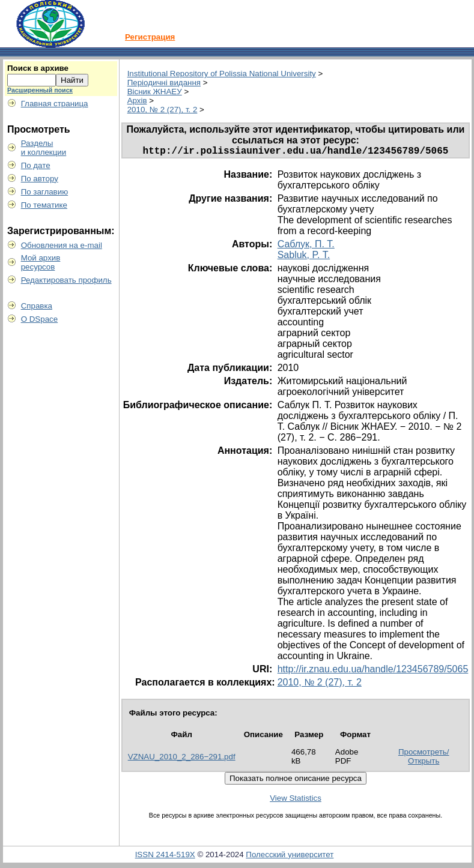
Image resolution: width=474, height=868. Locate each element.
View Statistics (296, 800)
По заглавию (45, 192)
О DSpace (40, 319)
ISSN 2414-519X (165, 857)
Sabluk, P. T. (304, 257)
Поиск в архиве (38, 68)
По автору (40, 179)
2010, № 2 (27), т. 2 (163, 110)
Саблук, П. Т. (306, 246)
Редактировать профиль (66, 280)
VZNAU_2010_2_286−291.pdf (182, 759)
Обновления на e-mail (62, 245)
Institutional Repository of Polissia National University (222, 74)
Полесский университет (290, 857)
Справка (37, 306)
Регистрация (150, 37)
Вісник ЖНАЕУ (155, 92)
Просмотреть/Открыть (424, 759)
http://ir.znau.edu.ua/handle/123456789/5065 (373, 671)
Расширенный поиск (40, 90)
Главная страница (55, 104)
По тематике (44, 205)
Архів (137, 101)
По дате (36, 165)
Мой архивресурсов (41, 262)
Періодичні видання (164, 83)
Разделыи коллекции (44, 148)
